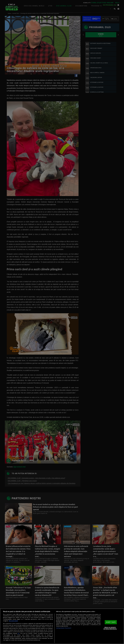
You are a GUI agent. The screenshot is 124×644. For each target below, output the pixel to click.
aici (19, 633)
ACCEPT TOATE (111, 622)
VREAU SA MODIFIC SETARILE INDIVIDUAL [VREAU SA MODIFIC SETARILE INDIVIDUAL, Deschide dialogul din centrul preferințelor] (110, 628)
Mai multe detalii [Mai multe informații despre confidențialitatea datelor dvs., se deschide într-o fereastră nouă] (13, 621)
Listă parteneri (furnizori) (64, 628)
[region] (62, 626)
